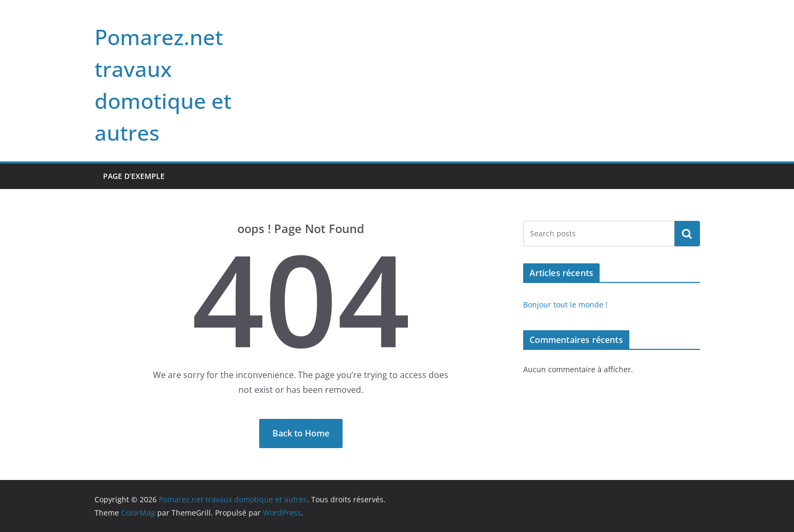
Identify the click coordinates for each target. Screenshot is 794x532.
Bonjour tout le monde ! (565, 304)
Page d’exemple (134, 176)
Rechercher (687, 234)
